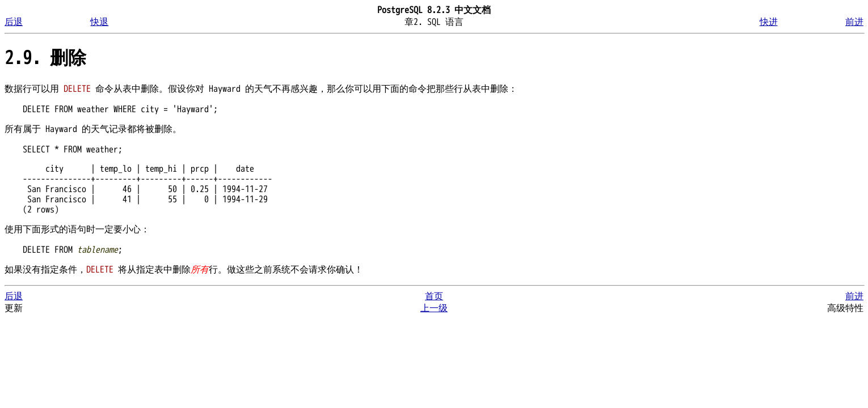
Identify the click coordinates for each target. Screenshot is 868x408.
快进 (769, 22)
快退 (99, 22)
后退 (14, 22)
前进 (854, 22)
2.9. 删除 (45, 58)
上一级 (434, 308)
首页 (434, 296)
